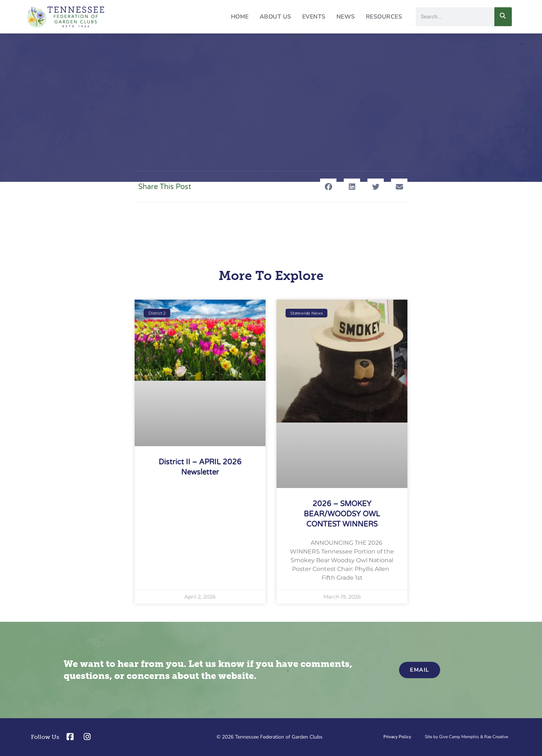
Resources (384, 17)
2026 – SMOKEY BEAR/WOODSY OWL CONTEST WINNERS (342, 514)
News (346, 17)
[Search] (503, 17)
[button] (328, 187)
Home (240, 17)
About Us (276, 17)
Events (314, 17)
